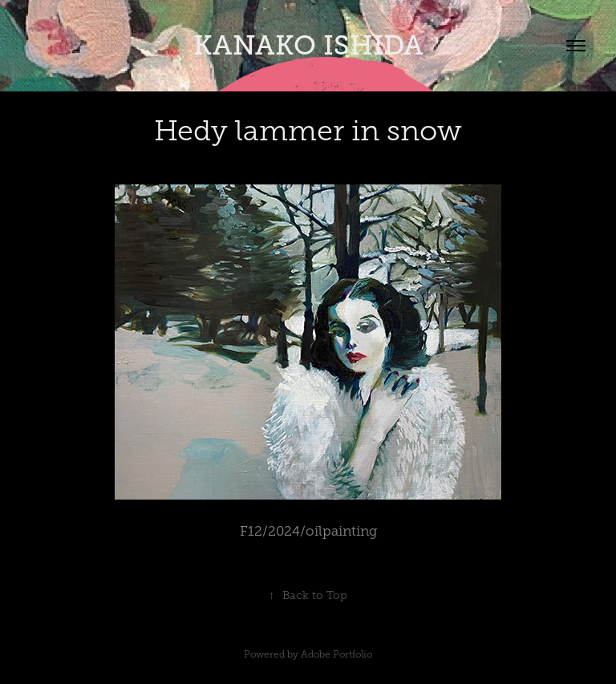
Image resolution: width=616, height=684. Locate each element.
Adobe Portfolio (336, 654)
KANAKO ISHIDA (308, 45)
